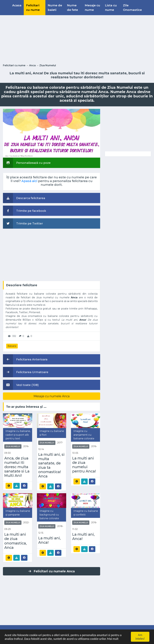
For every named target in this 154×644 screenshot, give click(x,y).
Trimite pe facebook (25, 211)
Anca (32, 65)
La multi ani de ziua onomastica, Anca (16, 541)
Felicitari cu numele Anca (52, 571)
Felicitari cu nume (33, 8)
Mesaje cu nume (92, 8)
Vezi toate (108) (21, 385)
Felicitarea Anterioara (25, 359)
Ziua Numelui (48, 65)
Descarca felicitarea (24, 198)
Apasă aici (29, 181)
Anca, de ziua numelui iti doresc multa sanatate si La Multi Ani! (17, 467)
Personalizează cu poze (27, 163)
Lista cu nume (111, 8)
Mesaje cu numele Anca (52, 396)
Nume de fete (72, 8)
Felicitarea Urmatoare (26, 372)
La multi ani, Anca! (49, 540)
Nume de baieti (55, 8)
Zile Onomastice (132, 8)
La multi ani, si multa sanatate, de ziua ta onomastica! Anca (51, 465)
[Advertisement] (77, 39)
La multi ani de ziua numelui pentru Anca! (84, 465)
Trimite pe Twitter (23, 223)
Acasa (17, 5)
